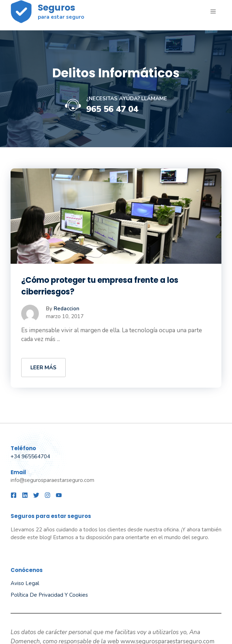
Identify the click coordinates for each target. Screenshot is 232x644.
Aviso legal (25, 583)
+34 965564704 (30, 457)
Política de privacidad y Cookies (49, 595)
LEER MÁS (43, 368)
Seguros (56, 8)
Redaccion (67, 309)
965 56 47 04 (112, 109)
